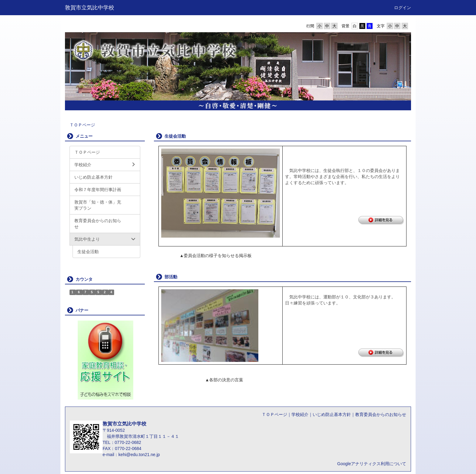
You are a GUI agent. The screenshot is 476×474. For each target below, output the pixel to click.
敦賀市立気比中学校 (90, 8)
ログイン (403, 8)
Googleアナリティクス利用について (372, 464)
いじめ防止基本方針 (332, 414)
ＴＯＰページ (82, 125)
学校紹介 (300, 414)
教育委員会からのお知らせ (381, 414)
